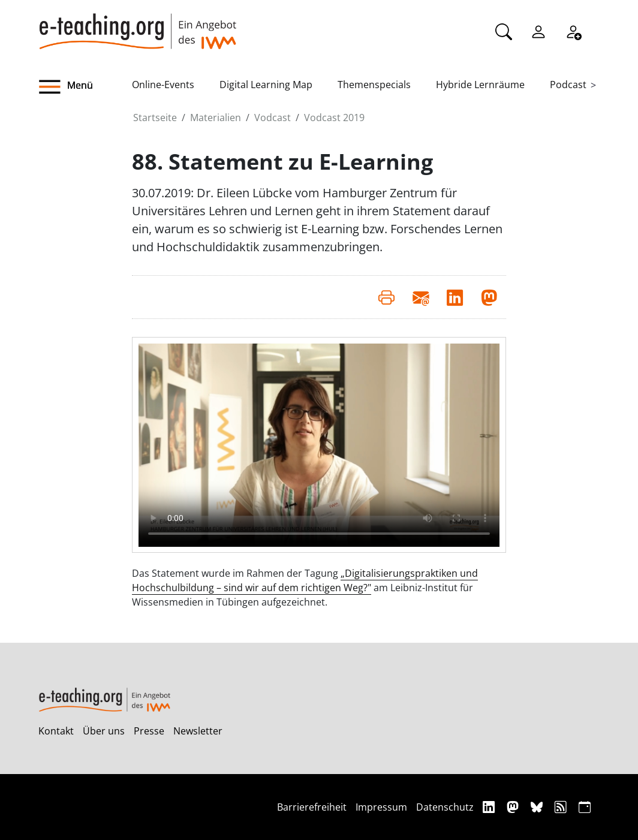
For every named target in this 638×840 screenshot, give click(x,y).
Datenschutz (445, 807)
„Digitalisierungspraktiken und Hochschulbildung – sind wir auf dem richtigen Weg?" (305, 580)
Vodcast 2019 (334, 118)
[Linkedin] (490, 807)
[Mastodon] (514, 807)
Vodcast (273, 118)
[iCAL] (585, 807)
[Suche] (504, 31)
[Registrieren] (573, 31)
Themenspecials (374, 85)
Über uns (104, 731)
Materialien (216, 118)
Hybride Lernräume (480, 85)
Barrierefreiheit (312, 807)
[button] (85, 87)
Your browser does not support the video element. (319, 445)
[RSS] (562, 807)
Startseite (155, 118)
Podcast (568, 85)
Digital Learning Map (266, 85)
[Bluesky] (538, 807)
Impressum (381, 807)
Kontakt (56, 731)
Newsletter (198, 731)
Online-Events (163, 85)
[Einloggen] (538, 31)
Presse (149, 731)
